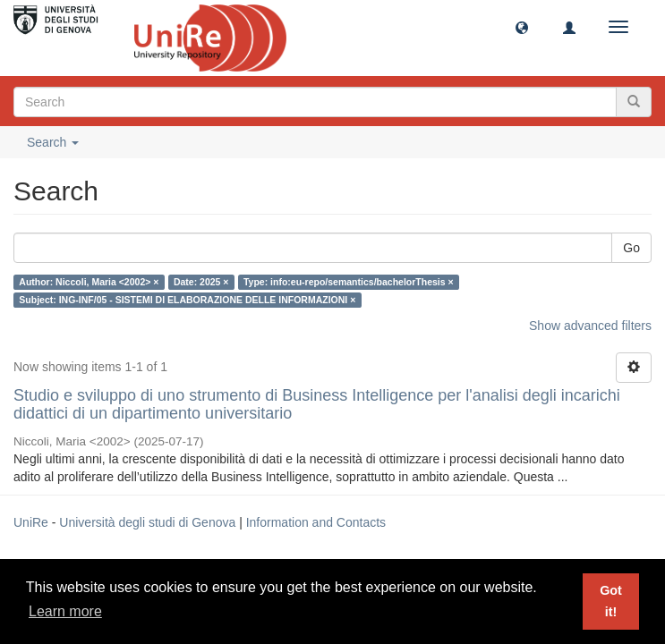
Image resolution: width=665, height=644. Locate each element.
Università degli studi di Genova (147, 522)
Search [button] (53, 142)
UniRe (31, 522)
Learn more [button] (65, 611)
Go (631, 248)
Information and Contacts (316, 522)
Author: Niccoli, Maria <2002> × (89, 282)
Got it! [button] (611, 601)
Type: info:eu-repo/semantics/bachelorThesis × (349, 282)
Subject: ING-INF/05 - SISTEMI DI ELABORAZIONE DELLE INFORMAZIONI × (187, 300)
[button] (522, 27)
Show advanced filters (590, 326)
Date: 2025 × (201, 282)
